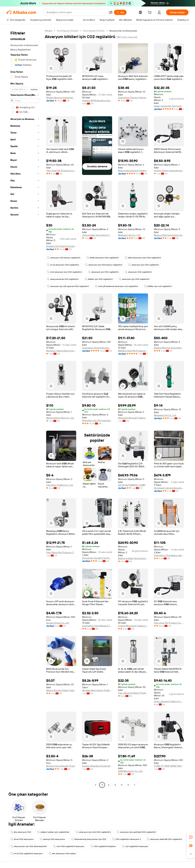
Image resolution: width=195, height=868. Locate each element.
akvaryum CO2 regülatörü (138, 272)
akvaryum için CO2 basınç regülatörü (104, 265)
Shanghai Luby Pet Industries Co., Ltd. (97, 420)
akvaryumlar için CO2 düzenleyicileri (29, 846)
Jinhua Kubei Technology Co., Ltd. (97, 235)
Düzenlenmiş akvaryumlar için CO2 (89, 839)
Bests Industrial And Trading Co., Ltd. (133, 171)
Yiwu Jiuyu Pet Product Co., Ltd (169, 623)
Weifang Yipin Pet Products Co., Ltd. (133, 351)
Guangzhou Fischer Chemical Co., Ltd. (133, 98)
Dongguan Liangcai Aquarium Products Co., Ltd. (169, 488)
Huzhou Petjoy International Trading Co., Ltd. (169, 171)
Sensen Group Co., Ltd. (58, 623)
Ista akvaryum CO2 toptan (62, 854)
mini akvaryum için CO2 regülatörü (64, 272)
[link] (191, 837)
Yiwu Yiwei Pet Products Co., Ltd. (61, 171)
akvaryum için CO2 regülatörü (144, 265)
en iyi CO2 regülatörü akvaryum (27, 854)
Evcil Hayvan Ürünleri (68, 31)
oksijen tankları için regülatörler (53, 832)
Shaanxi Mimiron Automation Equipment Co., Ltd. (169, 348)
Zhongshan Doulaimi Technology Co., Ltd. (97, 558)
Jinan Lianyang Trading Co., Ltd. (169, 701)
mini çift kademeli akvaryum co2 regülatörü (116, 286)
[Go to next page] (135, 785)
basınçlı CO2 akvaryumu (52, 839)
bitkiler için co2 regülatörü (158, 286)
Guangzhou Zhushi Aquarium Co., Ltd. (97, 348)
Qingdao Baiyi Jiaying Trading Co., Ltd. (97, 690)
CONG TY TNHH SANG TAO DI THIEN (169, 766)
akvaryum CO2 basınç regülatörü (64, 258)
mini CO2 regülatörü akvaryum (69, 846)
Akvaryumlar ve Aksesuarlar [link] (123, 31)
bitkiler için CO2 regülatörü (99, 279)
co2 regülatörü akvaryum (135, 846)
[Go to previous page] (96, 785)
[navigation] (25, 408)
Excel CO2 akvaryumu (22, 839)
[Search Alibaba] (76, 12)
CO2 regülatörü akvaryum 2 (127, 839)
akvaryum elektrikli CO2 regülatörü (164, 839)
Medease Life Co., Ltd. (129, 235)
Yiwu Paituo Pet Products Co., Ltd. (61, 552)
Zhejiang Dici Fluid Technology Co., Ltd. (61, 246)
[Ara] (120, 12)
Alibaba (49, 31)
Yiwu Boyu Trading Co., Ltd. (60, 485)
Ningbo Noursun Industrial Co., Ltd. (61, 98)
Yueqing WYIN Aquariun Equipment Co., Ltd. (97, 100)
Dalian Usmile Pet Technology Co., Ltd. (169, 106)
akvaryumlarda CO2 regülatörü (63, 279)
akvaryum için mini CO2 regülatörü (93, 832)
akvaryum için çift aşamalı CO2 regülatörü (68, 286)
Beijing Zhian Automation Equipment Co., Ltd (169, 235)
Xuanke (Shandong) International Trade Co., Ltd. (97, 766)
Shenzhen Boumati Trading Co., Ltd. (133, 418)
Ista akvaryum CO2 (21, 832)
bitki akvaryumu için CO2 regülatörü (143, 258)
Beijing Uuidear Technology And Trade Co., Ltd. (133, 558)
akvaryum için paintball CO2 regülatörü (136, 832)
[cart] (150, 13)
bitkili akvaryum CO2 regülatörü (103, 258)
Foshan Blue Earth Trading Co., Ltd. (133, 626)
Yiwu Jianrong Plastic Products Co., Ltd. (133, 693)
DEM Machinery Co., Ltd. (130, 771)
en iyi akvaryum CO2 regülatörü (63, 265)
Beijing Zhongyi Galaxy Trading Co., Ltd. (61, 690)
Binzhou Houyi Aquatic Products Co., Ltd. (61, 766)
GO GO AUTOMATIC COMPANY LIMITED (133, 485)
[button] (111, 12)
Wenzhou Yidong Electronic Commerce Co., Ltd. (61, 351)
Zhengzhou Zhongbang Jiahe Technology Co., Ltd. (169, 555)
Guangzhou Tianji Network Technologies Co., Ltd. (97, 626)
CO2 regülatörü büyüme (103, 846)
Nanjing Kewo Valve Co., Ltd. (60, 418)
